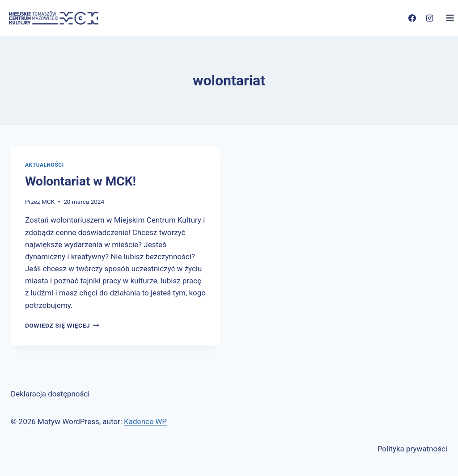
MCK (48, 202)
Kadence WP (145, 421)
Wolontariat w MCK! (81, 181)
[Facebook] (412, 18)
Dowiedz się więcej (62, 325)
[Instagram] (429, 18)
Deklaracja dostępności (50, 394)
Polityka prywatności (412, 449)
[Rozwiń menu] (450, 18)
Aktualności (45, 165)
